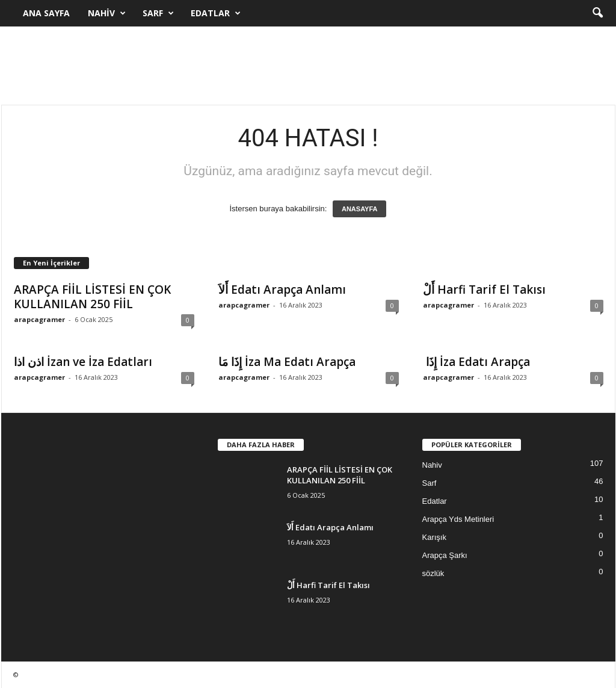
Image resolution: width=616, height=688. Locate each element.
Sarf (158, 13)
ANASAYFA (360, 209)
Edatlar (216, 13)
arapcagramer (39, 319)
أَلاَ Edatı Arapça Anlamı (282, 290)
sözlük (433, 573)
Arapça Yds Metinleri (458, 519)
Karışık (434, 537)
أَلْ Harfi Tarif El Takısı (484, 290)
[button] (597, 13)
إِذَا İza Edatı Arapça (476, 362)
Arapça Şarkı (445, 555)
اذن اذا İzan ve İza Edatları (83, 362)
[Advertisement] (308, 66)
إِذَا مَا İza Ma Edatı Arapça (287, 362)
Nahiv (107, 13)
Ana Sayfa (46, 13)
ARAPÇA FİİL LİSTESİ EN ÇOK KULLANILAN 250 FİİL (92, 297)
